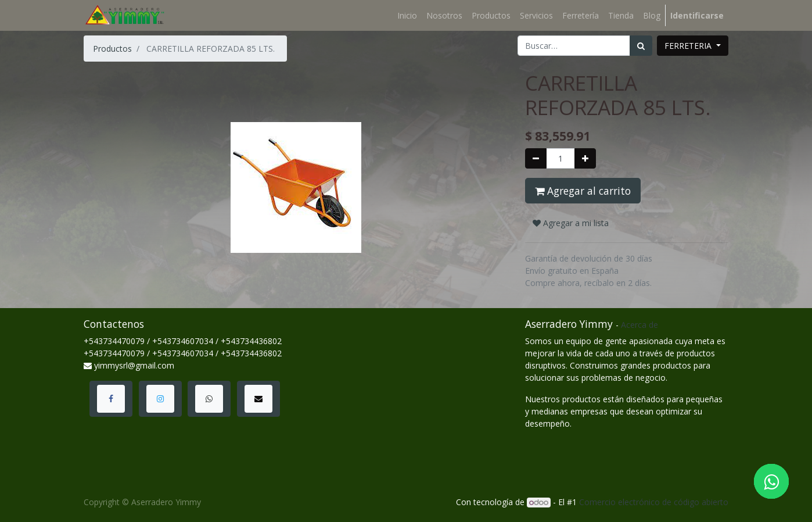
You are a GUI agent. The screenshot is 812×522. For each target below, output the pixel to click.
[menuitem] (407, 15)
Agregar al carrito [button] (583, 191)
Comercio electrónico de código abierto (654, 502)
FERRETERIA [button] (689, 46)
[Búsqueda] (641, 46)
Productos (112, 49)
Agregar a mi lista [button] (571, 223)
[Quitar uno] (536, 158)
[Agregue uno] (585, 158)
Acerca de (639, 325)
